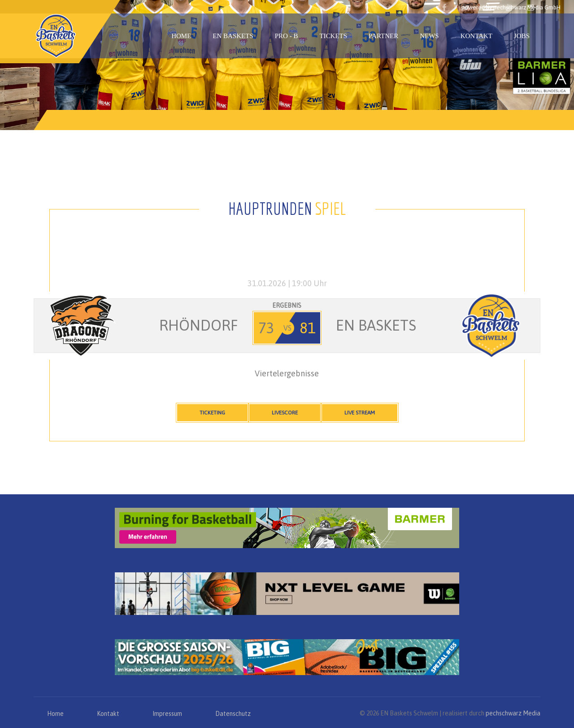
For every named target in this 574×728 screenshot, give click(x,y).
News (429, 36)
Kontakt (476, 36)
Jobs (522, 36)
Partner (383, 36)
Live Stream (360, 413)
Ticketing (212, 413)
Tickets (333, 36)
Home (181, 36)
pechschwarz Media (513, 713)
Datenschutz (233, 714)
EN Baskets (233, 36)
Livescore (285, 413)
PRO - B (287, 36)
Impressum (167, 714)
